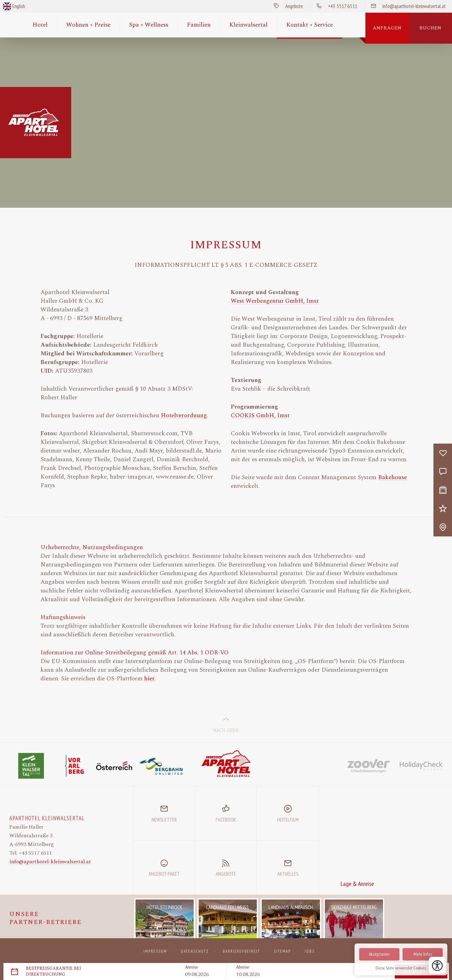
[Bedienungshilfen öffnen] (437, 965)
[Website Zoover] (368, 766)
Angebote (285, 6)
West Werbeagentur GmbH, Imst (275, 301)
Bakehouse (392, 478)
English (19, 6)
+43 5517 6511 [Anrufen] (334, 6)
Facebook (226, 820)
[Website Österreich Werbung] (118, 766)
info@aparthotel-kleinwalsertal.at (50, 862)
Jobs (310, 951)
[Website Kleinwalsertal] (31, 766)
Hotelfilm (288, 820)
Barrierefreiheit (241, 951)
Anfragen (387, 28)
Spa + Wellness (149, 25)
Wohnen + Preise (88, 25)
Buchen (430, 28)
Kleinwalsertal (248, 25)
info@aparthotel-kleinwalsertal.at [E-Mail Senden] (405, 6)
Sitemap (282, 951)
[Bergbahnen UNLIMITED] (161, 766)
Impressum (155, 951)
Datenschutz (195, 951)
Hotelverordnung (184, 416)
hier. (150, 679)
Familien (199, 25)
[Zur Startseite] (226, 763)
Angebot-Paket (164, 874)
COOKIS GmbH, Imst (260, 416)
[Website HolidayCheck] (421, 766)
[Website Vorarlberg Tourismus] (74, 766)
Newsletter (164, 820)
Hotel (40, 25)
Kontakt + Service (310, 25)
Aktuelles (288, 874)
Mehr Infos (423, 954)
